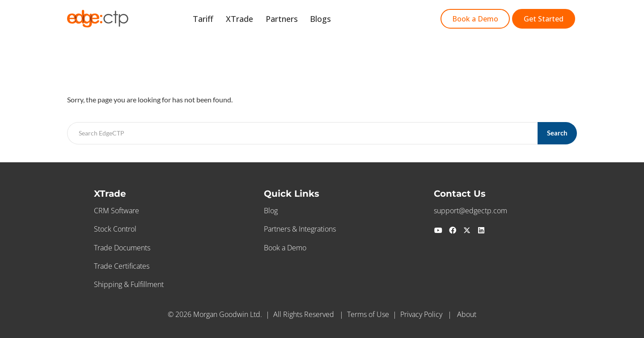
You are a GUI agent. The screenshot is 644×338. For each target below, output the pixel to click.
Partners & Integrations (300, 229)
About (467, 314)
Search (558, 133)
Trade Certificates (122, 266)
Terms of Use (368, 314)
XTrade (252, 20)
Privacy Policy (421, 314)
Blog (271, 211)
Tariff (219, 20)
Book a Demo (285, 248)
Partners (290, 20)
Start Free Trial (374, 20)
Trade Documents (122, 248)
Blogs (326, 20)
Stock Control (115, 229)
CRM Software (117, 211)
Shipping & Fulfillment (129, 284)
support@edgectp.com (470, 211)
